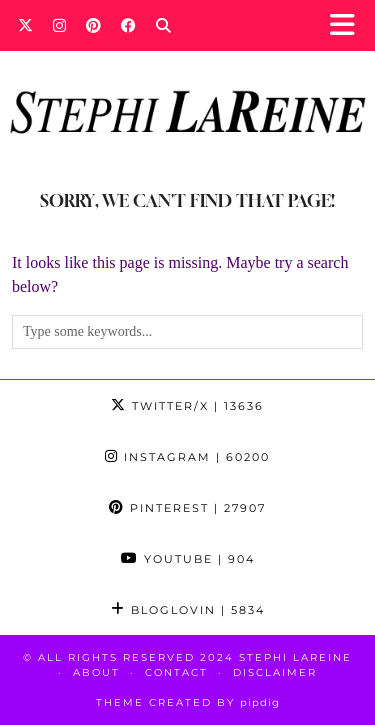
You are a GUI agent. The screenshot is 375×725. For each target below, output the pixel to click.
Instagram (187, 457)
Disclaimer (275, 672)
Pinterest (187, 508)
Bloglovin (188, 610)
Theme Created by (188, 702)
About (96, 672)
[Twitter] (25, 25)
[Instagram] (59, 25)
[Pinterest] (93, 25)
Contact (176, 672)
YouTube (188, 559)
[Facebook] (128, 25)
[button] (348, 25)
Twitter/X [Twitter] (187, 406)
